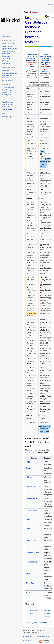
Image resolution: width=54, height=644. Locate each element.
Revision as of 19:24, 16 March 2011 (32, 56)
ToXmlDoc (30, 583)
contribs (32, 67)
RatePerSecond (32, 541)
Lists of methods (41, 623)
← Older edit (32, 77)
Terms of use (27, 641)
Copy (28, 462)
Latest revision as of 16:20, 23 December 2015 (45, 59)
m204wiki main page (42, 636)
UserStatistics (31, 453)
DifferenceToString (33, 486)
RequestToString (33, 553)
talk (32, 65)
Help (48, 16)
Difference (30, 477)
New (28, 519)
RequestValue (32, 562)
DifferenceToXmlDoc (34, 498)
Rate (28, 529)
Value (28, 592)
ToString (29, 574)
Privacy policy (28, 636)
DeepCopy (30, 468)
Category (29, 623)
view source (32, 61)
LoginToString (31, 510)
